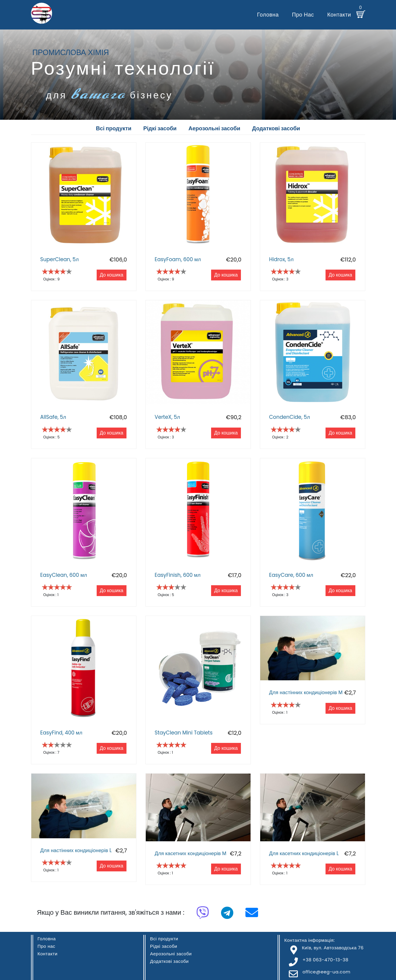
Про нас (303, 15)
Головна (268, 15)
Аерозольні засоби (171, 954)
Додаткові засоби (169, 961)
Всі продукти (164, 939)
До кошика (111, 275)
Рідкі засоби (164, 946)
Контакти (339, 15)
